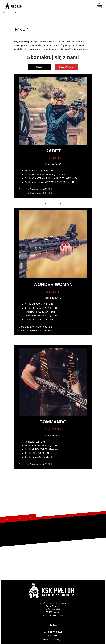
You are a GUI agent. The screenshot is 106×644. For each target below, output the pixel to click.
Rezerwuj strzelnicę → (53, 640)
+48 (53, 632)
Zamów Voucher (66, 67)
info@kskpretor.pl (53, 635)
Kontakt (40, 67)
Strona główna (8, 13)
